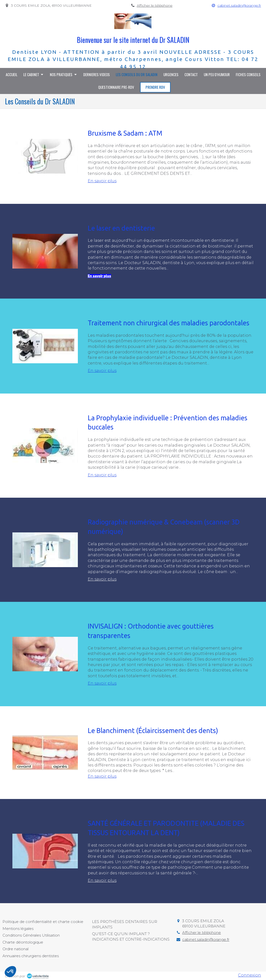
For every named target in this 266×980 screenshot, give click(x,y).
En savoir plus (102, 181)
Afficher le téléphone (155, 5)
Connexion (250, 975)
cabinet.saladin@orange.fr (206, 939)
